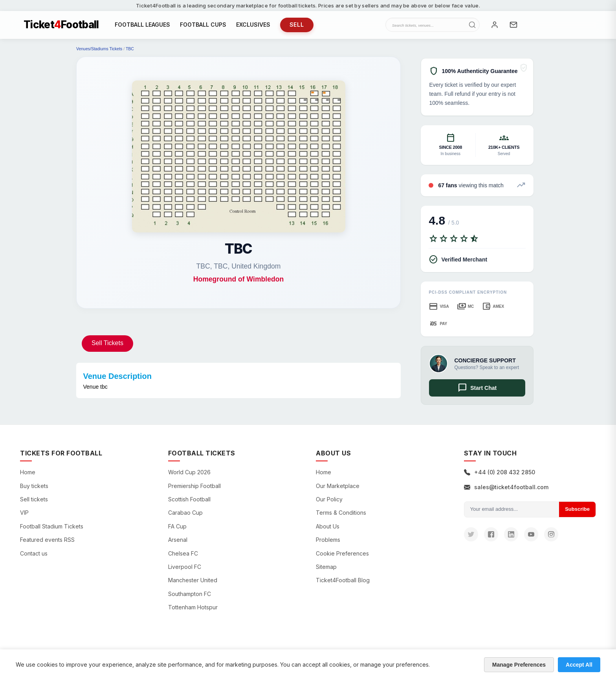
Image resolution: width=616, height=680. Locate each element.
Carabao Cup (185, 516)
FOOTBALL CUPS (203, 27)
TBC (130, 53)
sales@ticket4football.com (506, 491)
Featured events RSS (47, 544)
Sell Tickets (107, 347)
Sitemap (326, 570)
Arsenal (178, 544)
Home (28, 476)
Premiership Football (194, 489)
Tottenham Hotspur (193, 611)
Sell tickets (34, 503)
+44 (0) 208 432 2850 (500, 476)
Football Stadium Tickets (52, 530)
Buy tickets (34, 489)
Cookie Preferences (342, 557)
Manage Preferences (519, 665)
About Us (328, 530)
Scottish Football (189, 503)
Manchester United (193, 584)
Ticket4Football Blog (343, 584)
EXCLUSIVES (253, 27)
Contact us (34, 557)
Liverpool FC (185, 570)
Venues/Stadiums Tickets (99, 53)
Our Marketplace (338, 489)
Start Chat (477, 392)
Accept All (579, 665)
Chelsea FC (183, 557)
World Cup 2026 (189, 476)
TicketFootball (61, 27)
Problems (328, 544)
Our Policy (329, 503)
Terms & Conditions (341, 516)
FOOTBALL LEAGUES (142, 27)
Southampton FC (190, 597)
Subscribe (577, 513)
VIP (24, 516)
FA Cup (177, 530)
